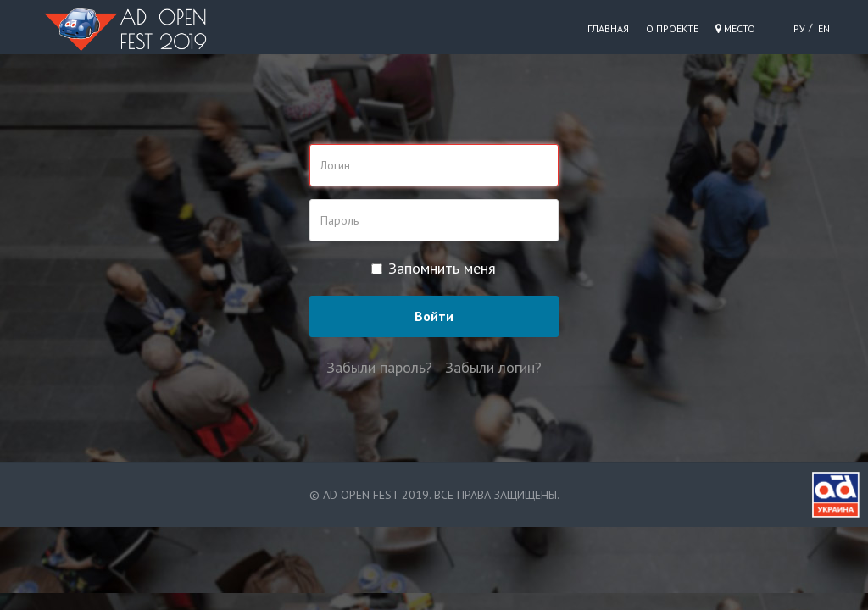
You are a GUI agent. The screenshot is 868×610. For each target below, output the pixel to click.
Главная (608, 28)
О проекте (672, 28)
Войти (434, 316)
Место (735, 28)
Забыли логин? (493, 367)
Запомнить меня (434, 268)
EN (824, 28)
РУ (799, 28)
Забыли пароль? (379, 367)
